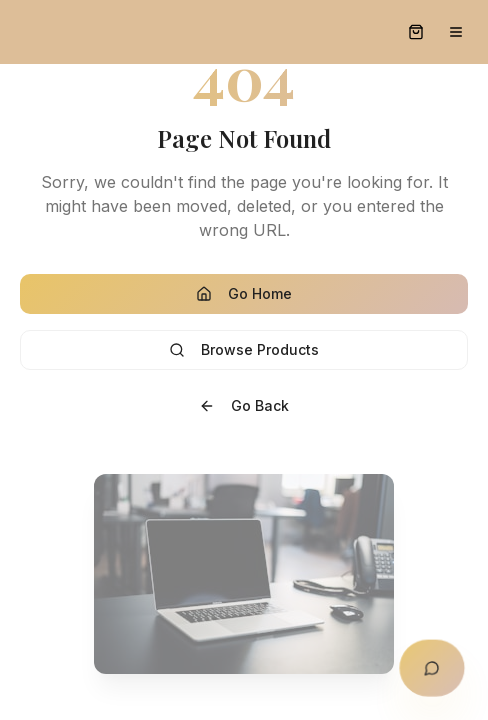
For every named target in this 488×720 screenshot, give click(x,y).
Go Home (244, 293)
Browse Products (244, 349)
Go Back (244, 405)
